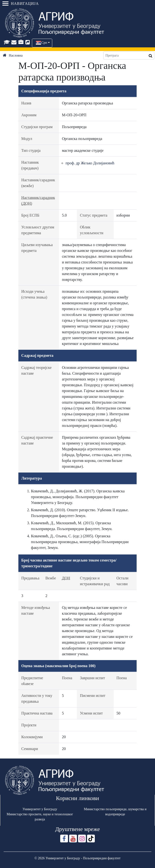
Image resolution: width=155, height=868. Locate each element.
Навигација (21, 4)
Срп (44, 43)
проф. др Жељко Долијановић (90, 163)
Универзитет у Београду (40, 809)
